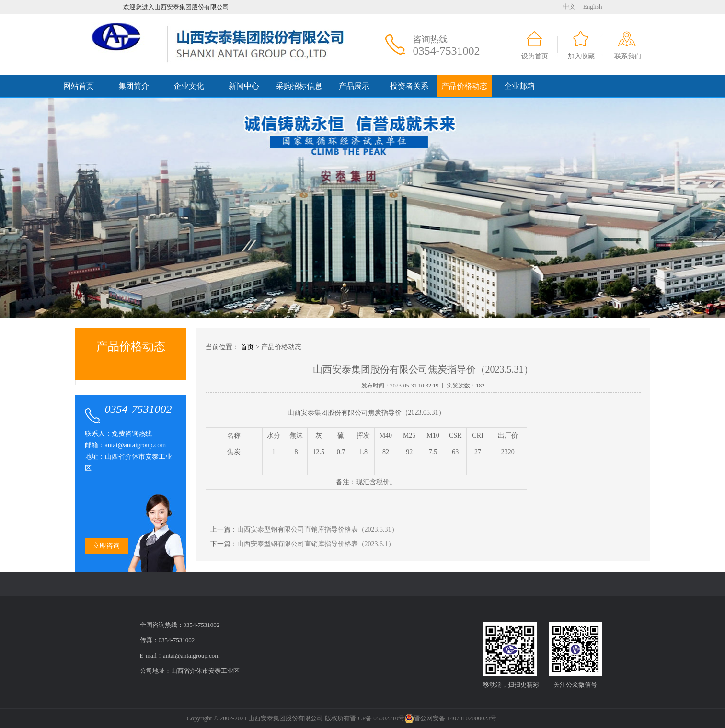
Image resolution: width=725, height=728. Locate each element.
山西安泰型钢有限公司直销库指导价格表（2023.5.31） (318, 529)
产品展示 (354, 86)
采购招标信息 (299, 86)
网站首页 (79, 86)
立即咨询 (106, 546)
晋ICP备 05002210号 (377, 718)
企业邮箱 (519, 86)
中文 (569, 6)
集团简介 (134, 86)
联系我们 (628, 56)
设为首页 (535, 56)
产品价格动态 (464, 86)
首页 (247, 347)
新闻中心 (244, 86)
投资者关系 (409, 86)
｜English (590, 6)
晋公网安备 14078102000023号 (450, 718)
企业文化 (189, 86)
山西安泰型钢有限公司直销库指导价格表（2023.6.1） (316, 544)
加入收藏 (581, 56)
